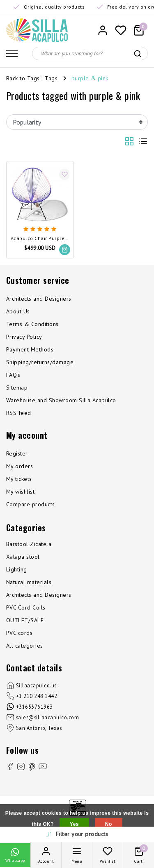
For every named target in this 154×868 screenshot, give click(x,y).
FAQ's (13, 375)
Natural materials (29, 582)
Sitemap (17, 388)
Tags (51, 78)
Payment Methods (30, 349)
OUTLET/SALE (25, 620)
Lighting (17, 569)
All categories (25, 646)
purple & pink (90, 78)
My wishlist (20, 492)
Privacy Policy (24, 337)
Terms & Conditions (32, 324)
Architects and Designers (39, 299)
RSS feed (19, 413)
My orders (20, 466)
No (109, 824)
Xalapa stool (23, 557)
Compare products (31, 504)
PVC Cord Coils (26, 607)
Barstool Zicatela (29, 544)
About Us (18, 311)
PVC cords (19, 633)
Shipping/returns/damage (40, 362)
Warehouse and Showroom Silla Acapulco (61, 400)
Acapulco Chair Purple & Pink (40, 239)
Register (17, 453)
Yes (74, 824)
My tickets (19, 479)
